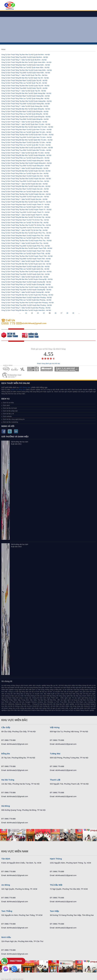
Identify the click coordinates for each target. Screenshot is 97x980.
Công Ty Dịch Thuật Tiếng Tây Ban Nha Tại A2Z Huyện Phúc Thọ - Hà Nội (26, 241)
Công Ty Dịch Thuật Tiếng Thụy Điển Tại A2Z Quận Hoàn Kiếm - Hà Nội (26, 73)
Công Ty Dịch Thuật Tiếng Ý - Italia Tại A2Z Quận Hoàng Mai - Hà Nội (25, 106)
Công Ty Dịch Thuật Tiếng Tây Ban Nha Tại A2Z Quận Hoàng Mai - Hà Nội (26, 101)
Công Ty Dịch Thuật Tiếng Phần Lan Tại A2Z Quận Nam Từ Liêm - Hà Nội (26, 132)
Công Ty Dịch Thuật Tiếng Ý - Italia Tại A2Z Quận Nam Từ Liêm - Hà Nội (26, 124)
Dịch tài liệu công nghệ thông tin (14, 419)
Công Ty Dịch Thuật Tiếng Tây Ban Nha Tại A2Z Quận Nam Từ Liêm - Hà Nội (27, 135)
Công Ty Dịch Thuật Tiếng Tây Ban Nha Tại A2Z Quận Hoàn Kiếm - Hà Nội (27, 70)
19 (73, 313)
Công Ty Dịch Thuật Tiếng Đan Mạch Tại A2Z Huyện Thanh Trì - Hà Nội (25, 204)
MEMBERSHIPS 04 (33, 369)
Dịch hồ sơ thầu (8, 403)
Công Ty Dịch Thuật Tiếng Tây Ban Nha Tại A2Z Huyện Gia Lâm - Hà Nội (26, 194)
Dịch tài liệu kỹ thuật (10, 408)
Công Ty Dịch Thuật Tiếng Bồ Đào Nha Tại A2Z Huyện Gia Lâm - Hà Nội (26, 186)
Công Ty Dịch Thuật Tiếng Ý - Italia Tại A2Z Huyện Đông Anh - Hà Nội (25, 168)
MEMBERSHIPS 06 (67, 369)
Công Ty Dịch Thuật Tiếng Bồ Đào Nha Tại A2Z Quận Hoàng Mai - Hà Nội (26, 93)
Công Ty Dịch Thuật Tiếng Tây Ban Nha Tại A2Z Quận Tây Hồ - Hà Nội (25, 86)
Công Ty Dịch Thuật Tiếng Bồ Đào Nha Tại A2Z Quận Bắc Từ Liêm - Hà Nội (27, 140)
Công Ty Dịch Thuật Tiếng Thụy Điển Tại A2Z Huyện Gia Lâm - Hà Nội (25, 197)
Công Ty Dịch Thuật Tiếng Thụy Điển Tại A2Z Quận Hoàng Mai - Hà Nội (26, 104)
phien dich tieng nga (18, 389)
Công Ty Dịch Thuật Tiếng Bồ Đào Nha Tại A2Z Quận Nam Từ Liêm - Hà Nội (27, 127)
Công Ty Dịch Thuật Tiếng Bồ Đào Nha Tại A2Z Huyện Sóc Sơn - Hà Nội (26, 171)
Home (3, 49)
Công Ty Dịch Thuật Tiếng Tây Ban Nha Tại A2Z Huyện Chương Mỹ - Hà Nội (27, 287)
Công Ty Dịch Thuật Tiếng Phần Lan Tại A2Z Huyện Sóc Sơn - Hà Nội (25, 173)
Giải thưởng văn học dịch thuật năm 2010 (20, 545)
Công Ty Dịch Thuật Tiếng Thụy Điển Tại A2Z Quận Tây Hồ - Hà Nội (24, 88)
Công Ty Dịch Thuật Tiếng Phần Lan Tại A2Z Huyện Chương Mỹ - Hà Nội (26, 285)
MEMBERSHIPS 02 (15, 369)
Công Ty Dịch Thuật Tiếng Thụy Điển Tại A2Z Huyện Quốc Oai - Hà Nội (26, 274)
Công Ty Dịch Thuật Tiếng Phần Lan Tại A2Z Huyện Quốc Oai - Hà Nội (25, 269)
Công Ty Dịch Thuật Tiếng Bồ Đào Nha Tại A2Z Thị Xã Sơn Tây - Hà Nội (26, 217)
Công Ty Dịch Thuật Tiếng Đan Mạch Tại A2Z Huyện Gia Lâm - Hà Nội (25, 189)
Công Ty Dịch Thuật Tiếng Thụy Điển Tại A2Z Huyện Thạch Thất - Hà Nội (26, 259)
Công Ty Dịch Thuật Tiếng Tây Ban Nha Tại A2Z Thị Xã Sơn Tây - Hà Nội (26, 225)
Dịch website (7, 416)
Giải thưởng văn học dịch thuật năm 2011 (20, 443)
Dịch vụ (5, 399)
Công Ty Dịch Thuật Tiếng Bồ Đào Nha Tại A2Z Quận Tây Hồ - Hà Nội (25, 78)
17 (61, 313)
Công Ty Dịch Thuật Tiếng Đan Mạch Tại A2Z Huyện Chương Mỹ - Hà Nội (26, 282)
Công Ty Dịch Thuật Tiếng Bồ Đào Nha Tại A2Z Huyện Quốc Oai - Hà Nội (26, 264)
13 (38, 313)
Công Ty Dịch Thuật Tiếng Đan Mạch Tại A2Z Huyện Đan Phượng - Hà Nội (27, 297)
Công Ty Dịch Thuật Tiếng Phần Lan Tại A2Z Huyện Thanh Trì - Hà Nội (25, 207)
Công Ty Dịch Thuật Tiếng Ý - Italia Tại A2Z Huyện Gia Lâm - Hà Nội (24, 199)
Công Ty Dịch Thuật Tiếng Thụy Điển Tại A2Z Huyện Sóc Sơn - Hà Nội (25, 181)
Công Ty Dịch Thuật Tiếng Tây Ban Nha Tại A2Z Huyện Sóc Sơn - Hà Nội (26, 179)
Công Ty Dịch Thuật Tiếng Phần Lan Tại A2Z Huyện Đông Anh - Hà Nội (25, 158)
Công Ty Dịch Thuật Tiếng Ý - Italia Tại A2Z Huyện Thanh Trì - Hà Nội (25, 215)
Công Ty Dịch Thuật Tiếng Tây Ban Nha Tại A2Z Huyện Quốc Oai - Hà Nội (26, 272)
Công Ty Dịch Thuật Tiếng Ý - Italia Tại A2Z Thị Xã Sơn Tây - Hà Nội (24, 230)
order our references (32, 335)
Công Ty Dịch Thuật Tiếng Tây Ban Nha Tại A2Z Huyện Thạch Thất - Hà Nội (27, 256)
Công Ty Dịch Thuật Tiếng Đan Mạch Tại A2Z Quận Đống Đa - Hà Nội (25, 111)
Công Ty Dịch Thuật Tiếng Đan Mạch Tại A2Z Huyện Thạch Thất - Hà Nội (26, 251)
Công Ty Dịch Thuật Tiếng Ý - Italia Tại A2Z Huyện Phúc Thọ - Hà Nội (25, 243)
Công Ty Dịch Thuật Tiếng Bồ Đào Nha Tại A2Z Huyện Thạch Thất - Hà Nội (27, 248)
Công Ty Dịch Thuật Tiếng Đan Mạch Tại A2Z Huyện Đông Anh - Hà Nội (26, 161)
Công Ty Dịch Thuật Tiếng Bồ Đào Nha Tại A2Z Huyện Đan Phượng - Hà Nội (27, 295)
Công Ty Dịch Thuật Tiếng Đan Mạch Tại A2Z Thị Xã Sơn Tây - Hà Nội (25, 220)
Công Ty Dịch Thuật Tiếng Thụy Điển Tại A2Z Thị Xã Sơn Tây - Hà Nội (25, 228)
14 (44, 313)
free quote (12, 335)
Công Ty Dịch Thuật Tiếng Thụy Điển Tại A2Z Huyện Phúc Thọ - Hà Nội (26, 246)
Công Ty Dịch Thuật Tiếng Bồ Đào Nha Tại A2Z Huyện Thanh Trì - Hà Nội (26, 202)
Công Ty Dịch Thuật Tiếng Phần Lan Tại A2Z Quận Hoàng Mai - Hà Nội (25, 99)
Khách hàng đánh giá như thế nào (49, 364)
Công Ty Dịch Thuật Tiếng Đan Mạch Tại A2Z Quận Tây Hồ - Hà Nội (24, 80)
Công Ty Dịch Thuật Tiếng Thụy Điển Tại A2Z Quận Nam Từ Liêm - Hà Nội (26, 137)
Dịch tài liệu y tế (8, 414)
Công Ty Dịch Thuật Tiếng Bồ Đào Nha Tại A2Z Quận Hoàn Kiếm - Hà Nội (26, 62)
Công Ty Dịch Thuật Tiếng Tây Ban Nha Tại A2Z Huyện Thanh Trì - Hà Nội (26, 210)
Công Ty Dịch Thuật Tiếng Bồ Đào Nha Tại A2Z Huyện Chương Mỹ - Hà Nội (27, 279)
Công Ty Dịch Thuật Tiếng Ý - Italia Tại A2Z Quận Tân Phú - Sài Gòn (24, 75)
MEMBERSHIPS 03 (23, 369)
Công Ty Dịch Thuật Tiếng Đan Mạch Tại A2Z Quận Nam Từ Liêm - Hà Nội (26, 130)
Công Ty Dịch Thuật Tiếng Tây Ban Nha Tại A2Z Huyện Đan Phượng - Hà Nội (28, 303)
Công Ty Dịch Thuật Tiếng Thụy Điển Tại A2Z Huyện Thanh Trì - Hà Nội (25, 212)
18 (67, 313)
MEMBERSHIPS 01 (6, 369)
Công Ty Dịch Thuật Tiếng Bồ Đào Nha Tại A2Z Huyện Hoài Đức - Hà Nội (26, 310)
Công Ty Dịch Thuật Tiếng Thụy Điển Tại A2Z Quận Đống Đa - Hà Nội (25, 119)
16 (55, 313)
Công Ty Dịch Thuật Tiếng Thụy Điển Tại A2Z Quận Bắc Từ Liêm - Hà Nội (26, 150)
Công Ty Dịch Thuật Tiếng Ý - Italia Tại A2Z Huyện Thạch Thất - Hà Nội (25, 261)
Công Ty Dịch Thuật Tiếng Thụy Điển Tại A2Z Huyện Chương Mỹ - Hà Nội (26, 290)
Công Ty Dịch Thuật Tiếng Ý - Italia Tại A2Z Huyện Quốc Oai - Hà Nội (25, 277)
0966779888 (16, 961)
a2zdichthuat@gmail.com (34, 323)
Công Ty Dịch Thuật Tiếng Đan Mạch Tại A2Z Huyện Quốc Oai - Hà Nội (25, 266)
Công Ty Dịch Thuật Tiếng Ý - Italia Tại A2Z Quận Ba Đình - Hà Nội (24, 60)
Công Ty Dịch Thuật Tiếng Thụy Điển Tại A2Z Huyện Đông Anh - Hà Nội (26, 166)
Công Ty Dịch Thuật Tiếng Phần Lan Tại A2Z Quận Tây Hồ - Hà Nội (24, 83)
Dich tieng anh (10, 6)
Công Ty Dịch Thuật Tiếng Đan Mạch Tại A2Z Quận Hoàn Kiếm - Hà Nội (26, 65)
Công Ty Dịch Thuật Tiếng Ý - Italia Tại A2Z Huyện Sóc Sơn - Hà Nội (24, 184)
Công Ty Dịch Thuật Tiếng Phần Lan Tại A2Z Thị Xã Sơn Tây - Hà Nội (25, 223)
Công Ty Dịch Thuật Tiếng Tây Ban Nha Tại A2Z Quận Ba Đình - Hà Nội (26, 55)
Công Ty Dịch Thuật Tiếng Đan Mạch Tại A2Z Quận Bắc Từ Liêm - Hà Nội (26, 142)
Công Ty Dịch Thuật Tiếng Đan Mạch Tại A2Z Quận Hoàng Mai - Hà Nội (26, 96)
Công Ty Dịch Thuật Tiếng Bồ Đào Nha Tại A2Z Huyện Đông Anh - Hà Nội (26, 155)
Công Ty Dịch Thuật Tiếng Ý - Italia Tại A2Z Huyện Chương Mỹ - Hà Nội (26, 292)
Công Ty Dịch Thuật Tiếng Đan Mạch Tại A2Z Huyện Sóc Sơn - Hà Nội (25, 176)
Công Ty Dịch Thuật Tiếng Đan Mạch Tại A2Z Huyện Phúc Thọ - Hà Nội (26, 235)
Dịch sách (6, 405)
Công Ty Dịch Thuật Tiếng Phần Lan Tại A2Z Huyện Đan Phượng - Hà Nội (26, 300)
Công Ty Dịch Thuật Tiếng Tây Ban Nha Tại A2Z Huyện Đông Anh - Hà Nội (26, 163)
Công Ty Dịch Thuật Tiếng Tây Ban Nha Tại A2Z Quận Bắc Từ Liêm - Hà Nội (27, 148)
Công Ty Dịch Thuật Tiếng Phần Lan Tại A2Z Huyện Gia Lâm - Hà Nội (25, 192)
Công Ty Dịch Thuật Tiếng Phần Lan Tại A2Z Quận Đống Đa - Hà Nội (25, 114)
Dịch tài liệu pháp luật (10, 411)
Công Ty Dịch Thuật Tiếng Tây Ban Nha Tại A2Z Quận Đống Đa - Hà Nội (26, 117)
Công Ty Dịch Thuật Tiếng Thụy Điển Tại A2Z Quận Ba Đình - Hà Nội (25, 57)
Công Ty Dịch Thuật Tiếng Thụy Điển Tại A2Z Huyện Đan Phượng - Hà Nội (27, 305)
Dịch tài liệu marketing (11, 422)
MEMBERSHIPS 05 (47, 369)
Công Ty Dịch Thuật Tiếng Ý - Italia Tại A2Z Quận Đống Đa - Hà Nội (24, 122)
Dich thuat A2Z (6, 979)
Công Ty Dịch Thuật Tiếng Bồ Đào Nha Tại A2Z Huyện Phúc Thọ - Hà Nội (26, 233)
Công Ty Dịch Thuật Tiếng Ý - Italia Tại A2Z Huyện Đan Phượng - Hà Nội (26, 308)
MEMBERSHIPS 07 (12, 375)
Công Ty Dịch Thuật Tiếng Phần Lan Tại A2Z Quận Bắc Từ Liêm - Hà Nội (26, 145)
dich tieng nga (25, 387)
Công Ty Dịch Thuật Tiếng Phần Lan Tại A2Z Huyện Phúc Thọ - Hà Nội (25, 238)
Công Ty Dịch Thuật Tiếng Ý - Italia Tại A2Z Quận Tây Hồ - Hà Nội (24, 91)
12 (32, 313)
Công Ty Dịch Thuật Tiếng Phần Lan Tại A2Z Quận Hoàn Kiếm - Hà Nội (25, 68)
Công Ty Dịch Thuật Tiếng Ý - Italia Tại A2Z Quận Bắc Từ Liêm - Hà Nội (26, 153)
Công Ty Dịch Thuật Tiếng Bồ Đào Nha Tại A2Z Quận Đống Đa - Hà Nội (26, 109)
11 (26, 313)
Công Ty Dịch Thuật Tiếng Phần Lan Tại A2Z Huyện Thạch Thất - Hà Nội (26, 254)
